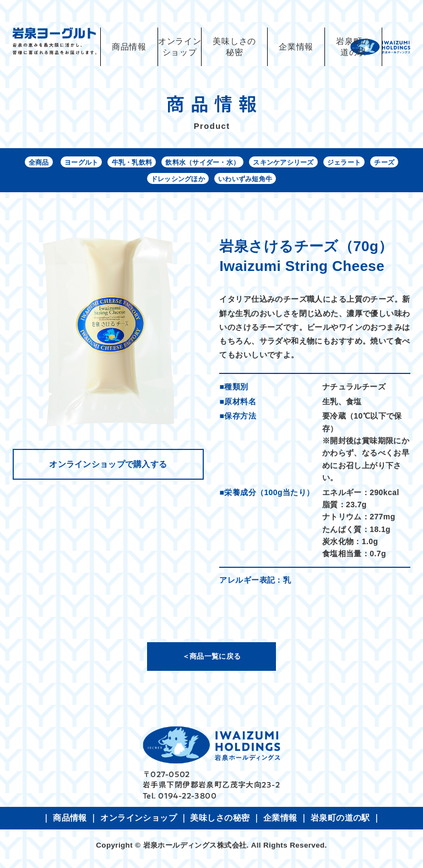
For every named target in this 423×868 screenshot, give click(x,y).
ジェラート (115, 183)
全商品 (59, 164)
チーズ (161, 183)
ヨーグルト (107, 164)
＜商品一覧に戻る (211, 662)
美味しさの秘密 (234, 47)
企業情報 (296, 47)
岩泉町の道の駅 (353, 47)
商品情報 (129, 47)
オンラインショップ (139, 824)
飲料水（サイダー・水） (247, 164)
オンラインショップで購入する (108, 470)
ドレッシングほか (218, 183)
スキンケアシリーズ (341, 164)
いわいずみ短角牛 (297, 183)
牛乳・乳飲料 (165, 164)
